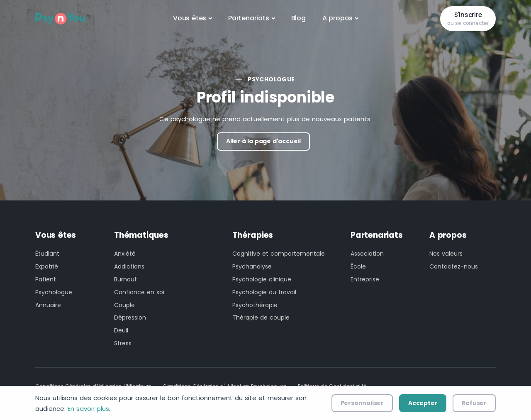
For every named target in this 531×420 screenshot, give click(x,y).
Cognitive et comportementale (279, 254)
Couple (124, 305)
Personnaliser (362, 403)
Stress (123, 343)
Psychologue (271, 79)
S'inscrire (468, 19)
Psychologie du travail (264, 292)
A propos (337, 18)
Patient (46, 279)
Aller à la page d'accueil (263, 141)
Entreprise (365, 279)
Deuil (121, 330)
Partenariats (249, 18)
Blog (298, 18)
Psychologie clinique (262, 279)
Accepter (423, 403)
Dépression (130, 317)
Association (367, 254)
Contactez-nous (454, 266)
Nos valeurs (446, 254)
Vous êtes (190, 18)
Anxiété (125, 254)
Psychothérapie (255, 305)
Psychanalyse (252, 266)
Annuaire (48, 305)
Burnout (125, 279)
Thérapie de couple (261, 317)
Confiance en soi (139, 292)
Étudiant (47, 254)
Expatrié (47, 266)
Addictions (129, 266)
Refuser (474, 403)
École (358, 266)
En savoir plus (88, 409)
